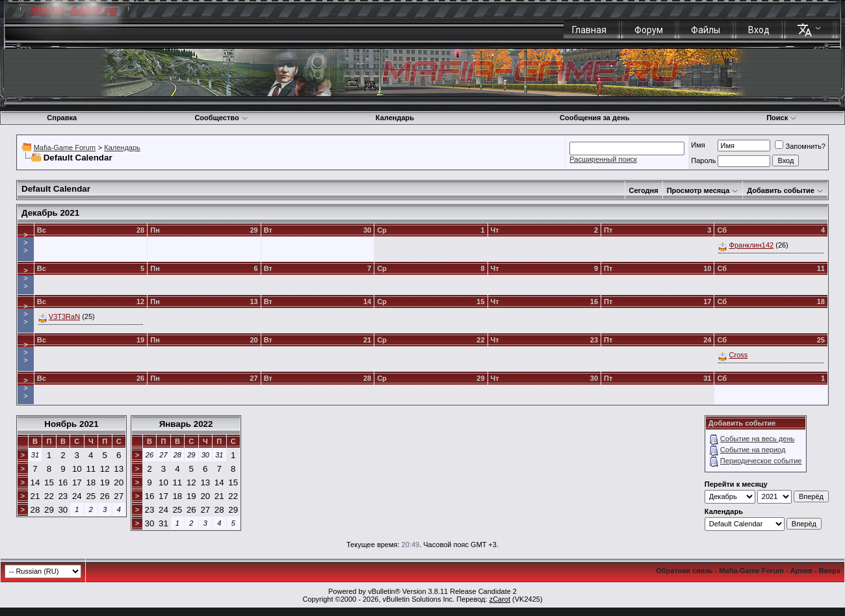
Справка (62, 118)
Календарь (395, 118)
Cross (739, 355)
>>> (25, 242)
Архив (801, 571)
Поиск (782, 118)
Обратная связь (684, 571)
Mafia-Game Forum (65, 148)
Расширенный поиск (603, 159)
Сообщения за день (594, 118)
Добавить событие (781, 190)
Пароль (703, 160)
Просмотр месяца (698, 190)
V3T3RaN (64, 316)
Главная (589, 30)
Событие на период (753, 450)
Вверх (830, 571)
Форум (649, 30)
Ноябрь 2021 (71, 424)
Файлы (706, 30)
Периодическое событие (761, 461)
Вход (759, 30)
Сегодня (644, 190)
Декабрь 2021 (50, 213)
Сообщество (221, 118)
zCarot (500, 599)
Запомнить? (800, 146)
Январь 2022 (186, 424)
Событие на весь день (757, 439)
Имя (698, 145)
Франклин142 (752, 245)
